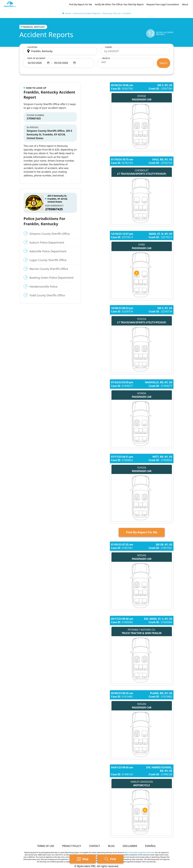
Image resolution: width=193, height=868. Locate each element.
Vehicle (106, 58)
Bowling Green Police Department (51, 278)
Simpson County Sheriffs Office (50, 234)
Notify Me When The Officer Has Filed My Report (119, 4)
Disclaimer (130, 846)
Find (110, 859)
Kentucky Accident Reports (87, 13)
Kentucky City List (112, 13)
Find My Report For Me (81, 4)
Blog (111, 846)
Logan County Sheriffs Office (48, 260)
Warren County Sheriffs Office (49, 269)
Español (150, 846)
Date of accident (36, 58)
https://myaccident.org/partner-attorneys (139, 852)
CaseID (108, 47)
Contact (94, 846)
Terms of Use (46, 846)
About (185, 4)
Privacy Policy (72, 846)
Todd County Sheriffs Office (47, 295)
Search (163, 63)
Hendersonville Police (43, 287)
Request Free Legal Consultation (163, 4)
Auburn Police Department (47, 242)
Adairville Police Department (48, 251)
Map (83, 859)
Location (32, 47)
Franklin (127, 13)
